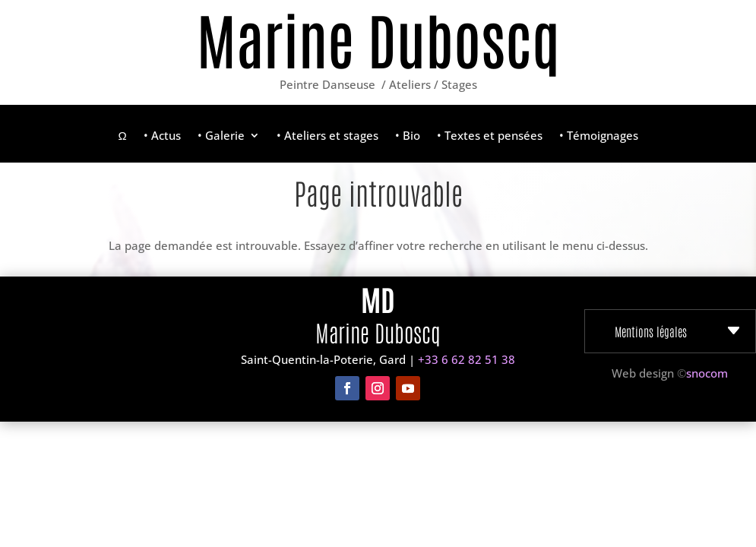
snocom (707, 373)
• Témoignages (599, 136)
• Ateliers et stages (327, 136)
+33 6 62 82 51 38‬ (467, 359)
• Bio (408, 136)
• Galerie (221, 136)
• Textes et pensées (490, 136)
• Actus (162, 136)
